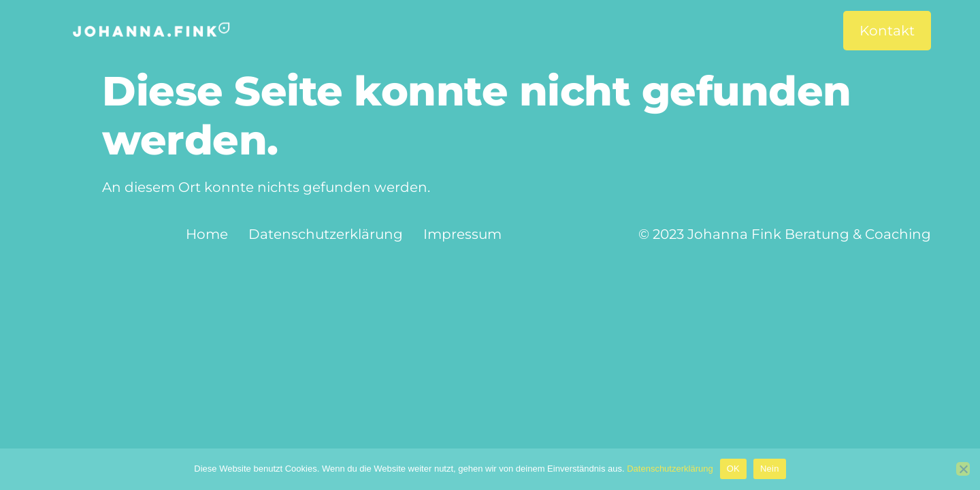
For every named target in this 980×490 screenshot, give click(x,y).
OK (733, 469)
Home (207, 234)
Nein (770, 469)
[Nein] (963, 469)
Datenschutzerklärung (326, 234)
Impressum (462, 234)
